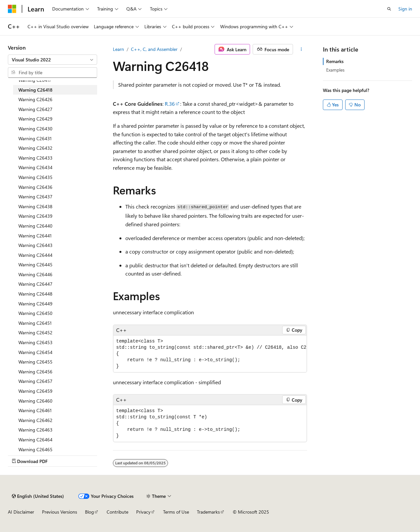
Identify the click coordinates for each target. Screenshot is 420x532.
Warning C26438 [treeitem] (35, 206)
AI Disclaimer (21, 512)
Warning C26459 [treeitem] (35, 391)
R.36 (170, 104)
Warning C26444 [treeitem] (35, 255)
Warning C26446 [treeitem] (35, 274)
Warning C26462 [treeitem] (35, 420)
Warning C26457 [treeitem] (35, 381)
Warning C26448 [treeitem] (35, 294)
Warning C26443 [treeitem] (35, 245)
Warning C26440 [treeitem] (35, 226)
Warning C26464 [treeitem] (35, 440)
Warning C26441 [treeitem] (35, 236)
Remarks (335, 61)
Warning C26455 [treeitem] (35, 362)
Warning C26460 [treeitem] (35, 401)
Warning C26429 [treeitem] (35, 119)
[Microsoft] (12, 9)
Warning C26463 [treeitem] (35, 430)
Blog (89, 512)
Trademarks (208, 512)
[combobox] (52, 60)
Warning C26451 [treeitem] (35, 323)
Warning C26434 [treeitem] (35, 167)
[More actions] (301, 49)
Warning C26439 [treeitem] (35, 216)
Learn (118, 49)
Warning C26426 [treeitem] (35, 99)
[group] (210, 354)
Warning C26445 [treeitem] (35, 265)
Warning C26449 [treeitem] (35, 304)
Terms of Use (176, 512)
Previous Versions (60, 512)
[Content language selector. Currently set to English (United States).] (38, 496)
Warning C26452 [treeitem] (35, 332)
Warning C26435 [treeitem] (35, 177)
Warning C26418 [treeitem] (35, 90)
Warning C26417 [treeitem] (35, 80)
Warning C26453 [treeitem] (35, 342)
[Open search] (389, 9)
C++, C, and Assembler (154, 49)
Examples (335, 70)
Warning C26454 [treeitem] (35, 352)
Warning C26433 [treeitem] (35, 158)
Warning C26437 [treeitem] (35, 197)
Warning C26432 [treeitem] (35, 148)
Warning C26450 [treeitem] (35, 313)
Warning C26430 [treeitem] (35, 129)
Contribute (117, 512)
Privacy (143, 512)
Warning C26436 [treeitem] (35, 187)
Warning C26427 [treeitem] (35, 109)
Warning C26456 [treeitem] (35, 372)
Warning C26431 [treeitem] (35, 138)
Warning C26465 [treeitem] (35, 449)
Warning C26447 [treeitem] (35, 284)
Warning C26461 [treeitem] (35, 410)
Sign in (405, 9)
